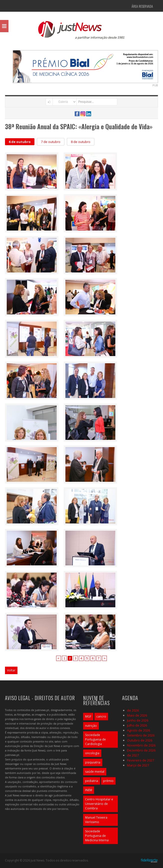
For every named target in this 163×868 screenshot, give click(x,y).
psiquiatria (93, 762)
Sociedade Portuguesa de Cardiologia (95, 739)
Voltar (11, 670)
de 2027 (133, 755)
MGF (88, 716)
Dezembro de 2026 (141, 750)
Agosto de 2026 (139, 730)
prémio (108, 781)
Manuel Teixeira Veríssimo (96, 820)
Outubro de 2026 (140, 740)
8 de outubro (81, 142)
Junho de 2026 (138, 720)
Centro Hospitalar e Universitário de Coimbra (99, 804)
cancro (101, 716)
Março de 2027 (138, 765)
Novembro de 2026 (141, 745)
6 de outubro (20, 142)
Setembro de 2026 (141, 735)
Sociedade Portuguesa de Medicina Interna (97, 836)
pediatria (92, 781)
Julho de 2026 (137, 725)
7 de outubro (51, 142)
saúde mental (95, 772)
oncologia (92, 753)
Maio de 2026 (137, 715)
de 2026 (133, 710)
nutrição (91, 726)
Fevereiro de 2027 (141, 760)
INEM (89, 790)
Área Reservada (142, 6)
